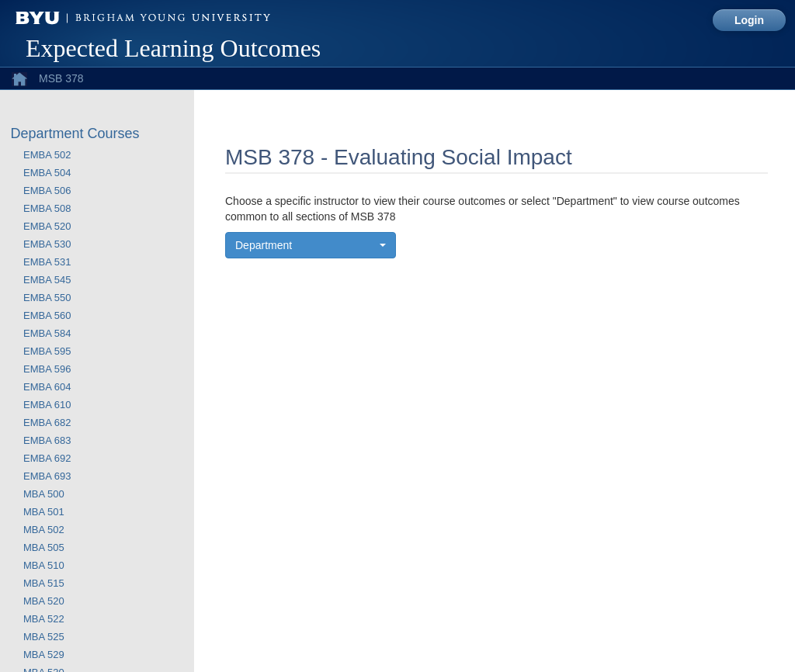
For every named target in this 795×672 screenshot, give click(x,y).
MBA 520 (44, 601)
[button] (311, 245)
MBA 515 (44, 583)
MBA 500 (44, 494)
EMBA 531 (47, 262)
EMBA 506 (47, 191)
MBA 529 (44, 655)
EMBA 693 (47, 476)
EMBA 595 (47, 351)
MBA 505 (44, 547)
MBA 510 (44, 565)
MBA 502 (44, 530)
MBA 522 (44, 619)
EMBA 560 (47, 315)
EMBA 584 (47, 333)
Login (749, 20)
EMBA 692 (47, 458)
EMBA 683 (47, 440)
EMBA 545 (47, 280)
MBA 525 (44, 637)
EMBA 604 (47, 387)
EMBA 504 (47, 173)
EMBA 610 (47, 405)
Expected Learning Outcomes (173, 48)
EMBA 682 (47, 423)
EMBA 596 (47, 369)
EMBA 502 (47, 155)
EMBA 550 (47, 298)
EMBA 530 (47, 244)
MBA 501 (44, 512)
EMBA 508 (47, 208)
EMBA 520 (47, 226)
